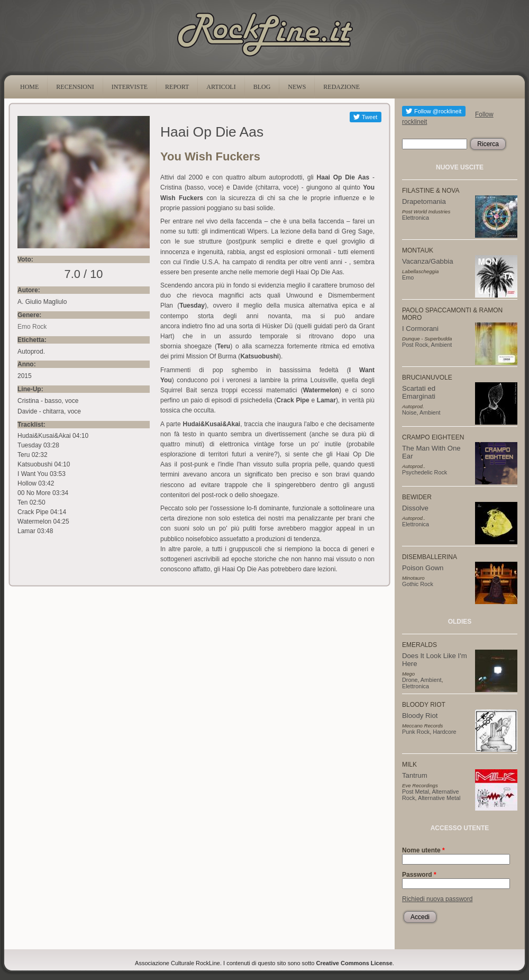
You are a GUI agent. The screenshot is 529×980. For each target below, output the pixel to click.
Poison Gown (423, 568)
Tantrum (415, 775)
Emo (408, 277)
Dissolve (415, 508)
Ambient (442, 345)
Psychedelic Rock (425, 472)
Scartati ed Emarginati (419, 392)
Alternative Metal (439, 798)
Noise (409, 412)
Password (419, 875)
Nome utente (423, 850)
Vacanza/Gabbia (428, 261)
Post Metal (416, 792)
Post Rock (415, 345)
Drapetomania (424, 201)
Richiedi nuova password (437, 899)
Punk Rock (416, 732)
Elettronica (416, 218)
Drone (410, 680)
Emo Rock (32, 327)
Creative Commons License (354, 963)
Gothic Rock (418, 584)
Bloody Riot (420, 716)
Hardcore (444, 732)
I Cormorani (420, 329)
